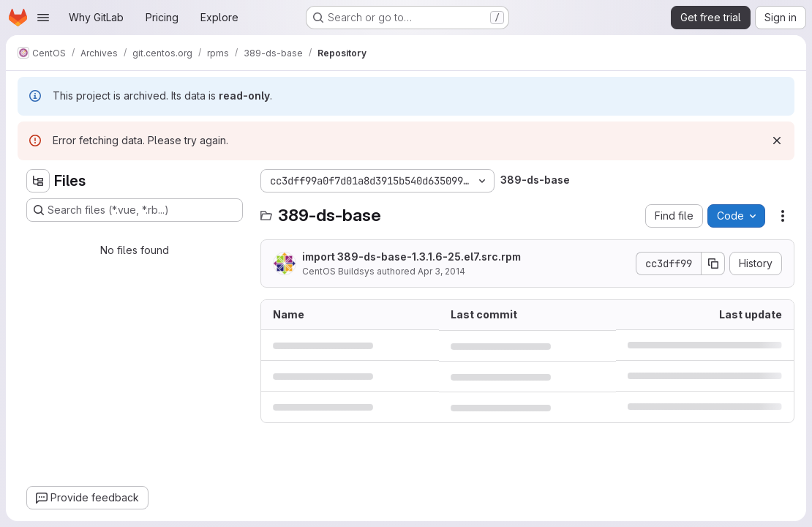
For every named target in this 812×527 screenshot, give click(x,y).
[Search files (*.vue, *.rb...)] (135, 210)
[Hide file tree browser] (38, 181)
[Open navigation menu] (43, 18)
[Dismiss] (777, 141)
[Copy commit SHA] (713, 263)
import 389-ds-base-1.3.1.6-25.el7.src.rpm (411, 257)
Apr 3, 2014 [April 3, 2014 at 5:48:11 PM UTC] (441, 271)
